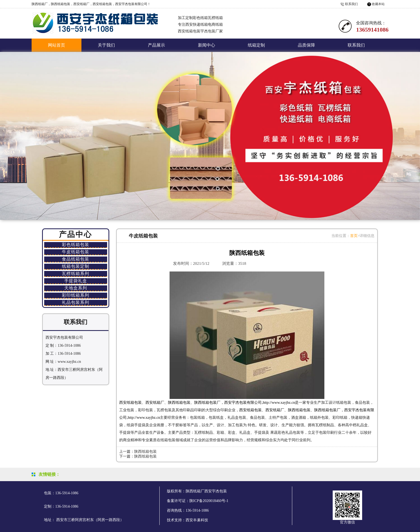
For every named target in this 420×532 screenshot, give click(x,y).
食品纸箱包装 (76, 259)
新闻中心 (207, 45)
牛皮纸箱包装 (76, 252)
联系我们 (351, 4)
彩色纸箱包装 (76, 245)
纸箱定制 (256, 45)
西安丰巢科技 (197, 520)
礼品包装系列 (76, 302)
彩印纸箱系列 (76, 295)
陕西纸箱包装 (145, 452)
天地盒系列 (76, 288)
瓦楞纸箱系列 (76, 273)
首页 (354, 236)
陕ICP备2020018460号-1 (209, 501)
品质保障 (306, 45)
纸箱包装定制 (76, 266)
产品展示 (156, 45)
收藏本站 (378, 4)
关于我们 (106, 45)
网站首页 (57, 45)
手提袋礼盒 (76, 281)
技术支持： (176, 520)
